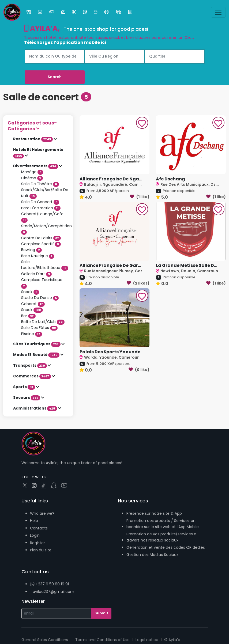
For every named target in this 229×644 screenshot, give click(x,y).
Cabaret (33, 304)
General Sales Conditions (45, 640)
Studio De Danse (40, 298)
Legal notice (147, 640)
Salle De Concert (40, 202)
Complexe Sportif (41, 244)
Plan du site (41, 550)
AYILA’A (41, 28)
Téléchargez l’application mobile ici (65, 42)
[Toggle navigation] (218, 12)
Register (37, 543)
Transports (30, 365)
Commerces (32, 376)
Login (35, 535)
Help (34, 521)
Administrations (35, 408)
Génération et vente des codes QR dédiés (166, 547)
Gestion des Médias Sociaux (152, 555)
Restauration (33, 139)
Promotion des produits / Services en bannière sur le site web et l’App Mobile (163, 524)
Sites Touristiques (37, 344)
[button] (38, 126)
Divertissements (36, 166)
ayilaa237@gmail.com (53, 592)
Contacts (39, 528)
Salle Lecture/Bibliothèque (45, 265)
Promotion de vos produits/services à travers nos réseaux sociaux (161, 537)
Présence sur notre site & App (154, 513)
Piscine (32, 334)
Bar (28, 316)
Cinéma (32, 178)
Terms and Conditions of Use (102, 640)
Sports (25, 387)
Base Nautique (38, 256)
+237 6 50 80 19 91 (49, 584)
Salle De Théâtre (40, 184)
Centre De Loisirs (41, 238)
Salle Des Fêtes (39, 328)
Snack (30, 292)
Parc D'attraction (41, 208)
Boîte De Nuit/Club (43, 322)
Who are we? (42, 513)
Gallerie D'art (36, 274)
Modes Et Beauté (37, 355)
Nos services (133, 501)
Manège (32, 172)
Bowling (31, 250)
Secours (27, 397)
